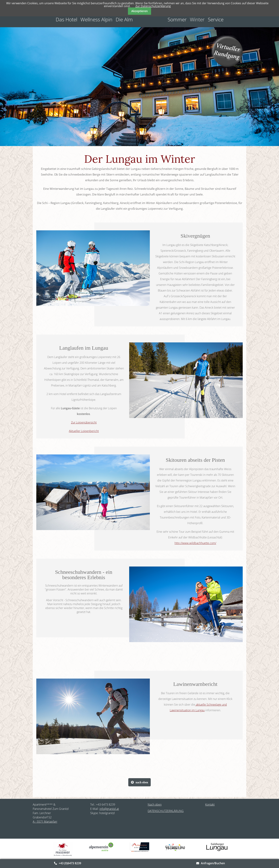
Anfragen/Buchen (213, 863)
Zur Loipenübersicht (84, 422)
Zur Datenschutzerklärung (153, 6)
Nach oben (155, 805)
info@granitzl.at (109, 809)
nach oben (142, 782)
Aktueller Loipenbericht (84, 431)
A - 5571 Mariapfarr (45, 822)
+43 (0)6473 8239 (70, 863)
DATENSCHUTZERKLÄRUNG (166, 811)
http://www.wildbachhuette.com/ (195, 543)
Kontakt (210, 805)
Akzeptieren (139, 11)
